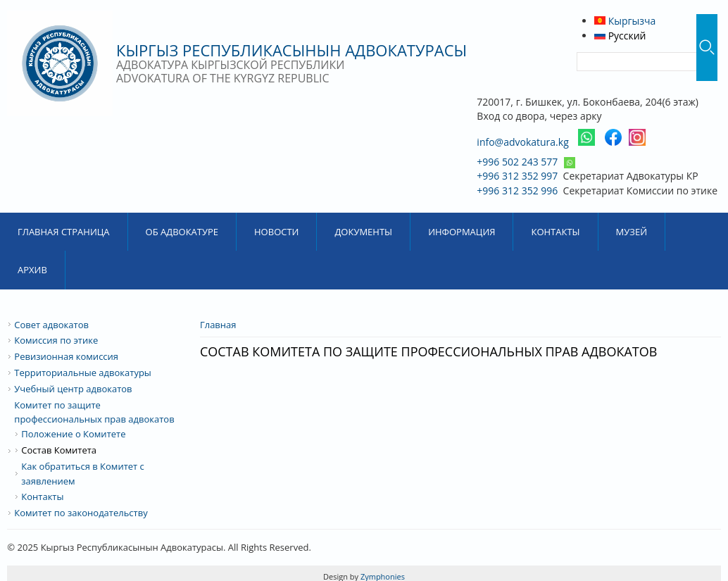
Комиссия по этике (56, 340)
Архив (32, 270)
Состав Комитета (59, 450)
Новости (276, 232)
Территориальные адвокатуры (83, 373)
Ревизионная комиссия (66, 356)
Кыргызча (625, 21)
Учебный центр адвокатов (73, 389)
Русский (620, 36)
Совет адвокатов (51, 325)
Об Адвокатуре (182, 232)
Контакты (555, 232)
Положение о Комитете (73, 434)
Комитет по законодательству (81, 513)
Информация (462, 232)
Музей (632, 232)
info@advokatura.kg (522, 142)
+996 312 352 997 (517, 176)
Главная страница (64, 232)
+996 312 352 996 (517, 190)
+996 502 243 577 (517, 162)
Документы (363, 232)
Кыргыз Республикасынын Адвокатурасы (291, 50)
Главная (218, 325)
